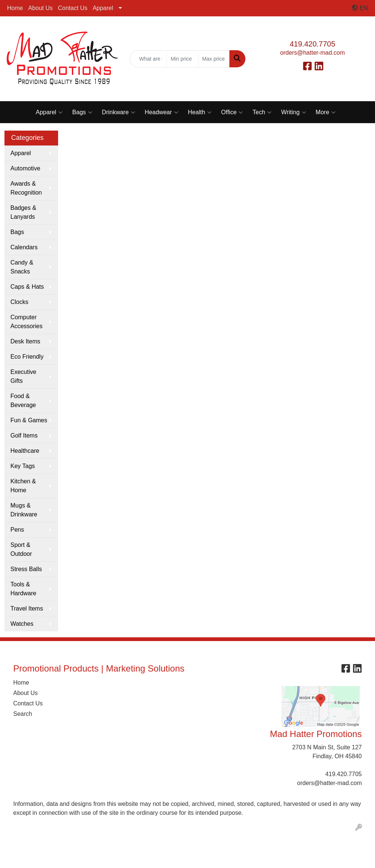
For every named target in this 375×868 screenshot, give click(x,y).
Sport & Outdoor (21, 549)
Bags (82, 112)
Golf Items (24, 435)
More (326, 112)
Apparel (103, 8)
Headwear (162, 112)
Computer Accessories (26, 322)
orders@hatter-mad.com (312, 53)
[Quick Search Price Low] (182, 59)
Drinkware (119, 112)
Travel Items (27, 608)
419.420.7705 (312, 44)
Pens (17, 530)
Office (232, 112)
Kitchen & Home (23, 486)
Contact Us (73, 8)
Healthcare (25, 451)
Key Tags (23, 466)
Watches (22, 624)
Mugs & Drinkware (24, 510)
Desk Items (25, 341)
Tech (262, 112)
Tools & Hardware (23, 589)
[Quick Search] (148, 59)
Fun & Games (29, 420)
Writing (294, 112)
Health (200, 112)
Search (23, 714)
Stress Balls (26, 569)
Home (15, 8)
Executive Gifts (23, 376)
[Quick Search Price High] (214, 59)
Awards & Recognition (26, 188)
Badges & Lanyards (23, 212)
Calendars (24, 247)
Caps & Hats (27, 287)
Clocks (19, 302)
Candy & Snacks (22, 267)
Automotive (25, 168)
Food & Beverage (23, 401)
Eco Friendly (27, 357)
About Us (41, 8)
